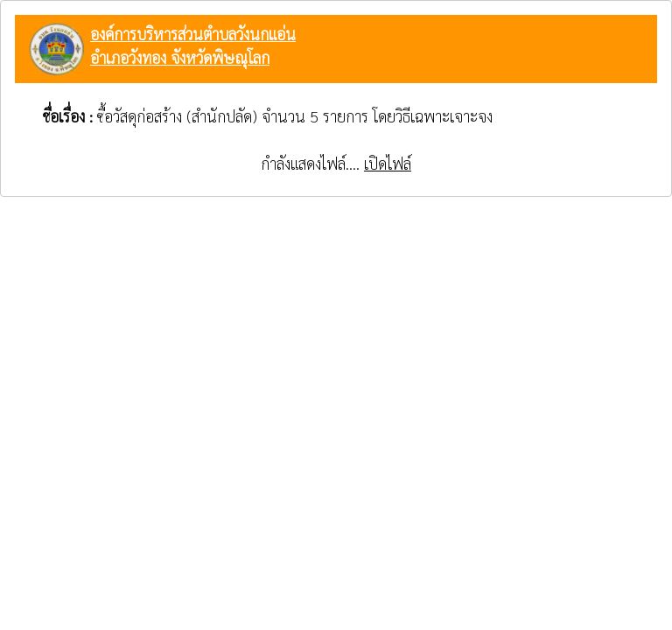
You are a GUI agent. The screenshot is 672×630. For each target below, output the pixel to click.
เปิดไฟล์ (388, 163)
